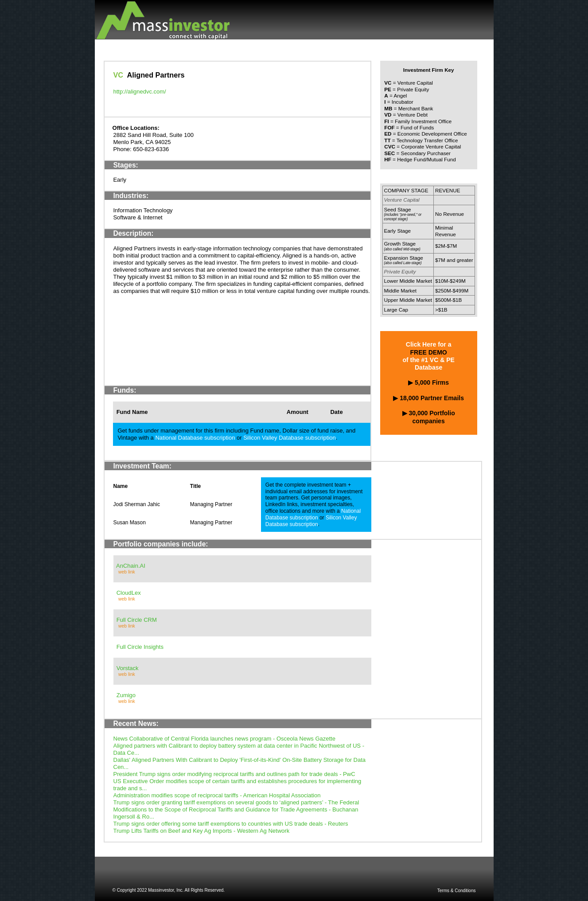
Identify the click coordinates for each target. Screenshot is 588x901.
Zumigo (126, 695)
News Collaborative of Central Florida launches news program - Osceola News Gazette (224, 739)
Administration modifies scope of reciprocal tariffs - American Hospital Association (217, 795)
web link (127, 572)
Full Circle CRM (137, 620)
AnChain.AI (131, 566)
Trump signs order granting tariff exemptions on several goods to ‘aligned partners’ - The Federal (236, 802)
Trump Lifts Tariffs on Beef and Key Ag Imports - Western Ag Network (202, 831)
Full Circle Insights (140, 647)
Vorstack (128, 668)
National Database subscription (195, 438)
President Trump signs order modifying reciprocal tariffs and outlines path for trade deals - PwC (234, 774)
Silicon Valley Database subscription (290, 438)
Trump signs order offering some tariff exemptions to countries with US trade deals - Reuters (231, 824)
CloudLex (129, 593)
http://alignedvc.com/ (140, 92)
